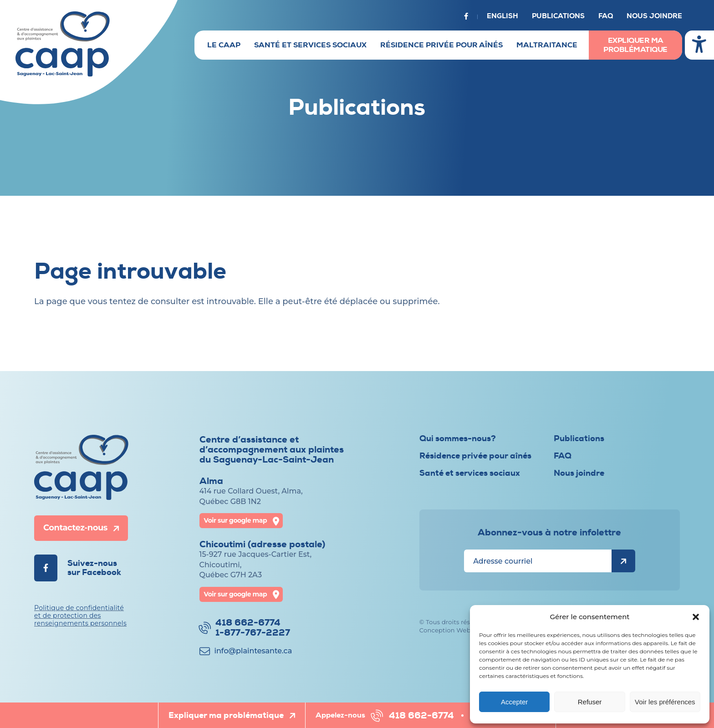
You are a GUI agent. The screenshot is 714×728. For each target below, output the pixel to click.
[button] (696, 617)
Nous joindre (654, 16)
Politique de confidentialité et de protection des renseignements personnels (80, 616)
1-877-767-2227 (253, 633)
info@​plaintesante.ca (253, 651)
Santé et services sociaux (310, 45)
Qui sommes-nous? (458, 439)
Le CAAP (224, 45)
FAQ (606, 16)
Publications (558, 16)
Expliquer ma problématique (635, 45)
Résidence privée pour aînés (441, 45)
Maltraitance (547, 45)
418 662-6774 (421, 715)
